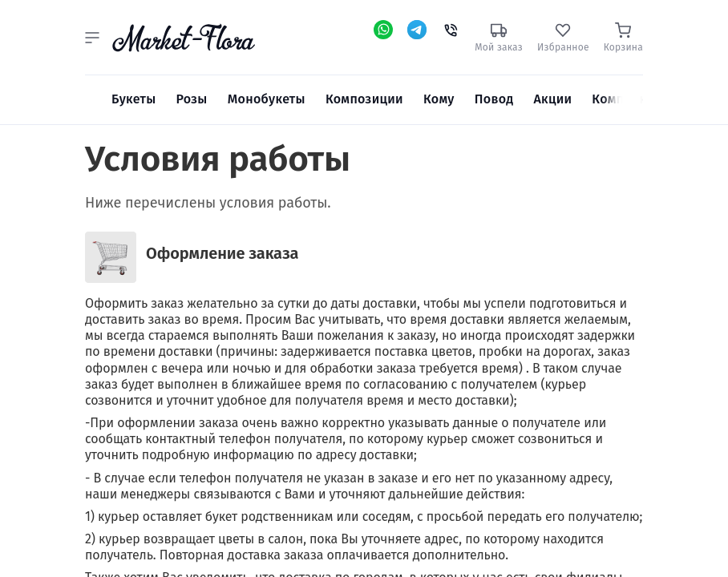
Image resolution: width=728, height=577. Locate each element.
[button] (92, 38)
